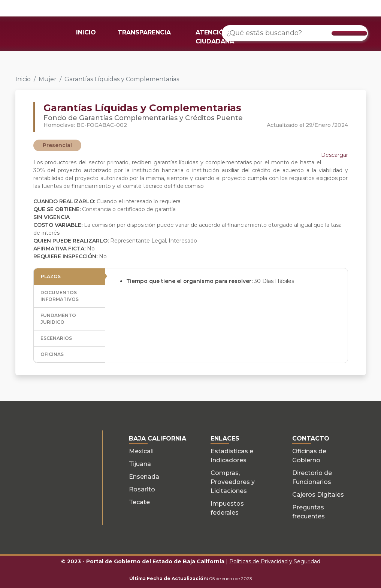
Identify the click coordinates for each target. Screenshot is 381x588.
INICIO (86, 32)
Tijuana (140, 464)
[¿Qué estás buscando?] (295, 33)
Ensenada (144, 477)
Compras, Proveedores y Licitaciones (233, 482)
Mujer (48, 79)
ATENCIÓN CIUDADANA (215, 37)
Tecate (139, 502)
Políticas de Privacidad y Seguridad (275, 561)
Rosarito (142, 489)
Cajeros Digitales (318, 495)
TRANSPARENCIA (144, 32)
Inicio (23, 79)
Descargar (335, 155)
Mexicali (141, 451)
